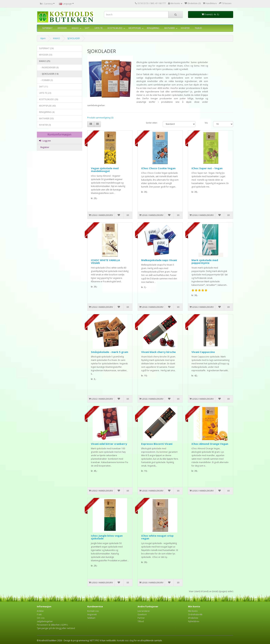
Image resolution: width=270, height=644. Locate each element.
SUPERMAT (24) (46, 48)
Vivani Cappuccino (203, 352)
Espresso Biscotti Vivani (157, 444)
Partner (141, 618)
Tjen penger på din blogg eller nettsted (56, 628)
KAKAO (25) (45, 61)
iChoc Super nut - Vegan (207, 168)
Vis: (206, 123)
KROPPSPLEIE (135, 28)
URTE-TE (98, 28)
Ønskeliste (193, 618)
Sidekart (91, 618)
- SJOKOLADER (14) (49, 74)
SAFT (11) (43, 87)
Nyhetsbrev (194, 621)
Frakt (39, 614)
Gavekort (142, 614)
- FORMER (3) (46, 80)
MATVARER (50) (46, 118)
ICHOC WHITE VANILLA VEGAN (105, 262)
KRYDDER (62, 28)
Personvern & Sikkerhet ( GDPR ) (52, 625)
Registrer (45, 147)
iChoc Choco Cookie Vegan (158, 168)
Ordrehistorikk (195, 614)
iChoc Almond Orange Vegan (210, 444)
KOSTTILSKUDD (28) (49, 99)
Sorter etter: (152, 123)
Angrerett (92, 614)
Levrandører (144, 611)
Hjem (43, 38)
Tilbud (141, 621)
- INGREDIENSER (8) (49, 67)
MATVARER (170, 28)
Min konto (193, 611)
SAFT (87, 28)
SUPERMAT (47, 28)
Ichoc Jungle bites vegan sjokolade (107, 537)
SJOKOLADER (74, 38)
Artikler (40, 611)
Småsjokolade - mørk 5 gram (110, 352)
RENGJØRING (153, 28)
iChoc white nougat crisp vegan (157, 537)
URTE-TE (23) (45, 93)
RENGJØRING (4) (47, 112)
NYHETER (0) (45, 125)
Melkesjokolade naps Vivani (159, 260)
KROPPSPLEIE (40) (47, 106)
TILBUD (198, 28)
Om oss (41, 618)
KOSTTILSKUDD (115, 28)
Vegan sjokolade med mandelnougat (105, 170)
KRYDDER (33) (46, 55)
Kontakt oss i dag (125, 640)
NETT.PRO (95, 640)
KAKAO (75, 28)
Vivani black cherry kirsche (158, 352)
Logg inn (45, 141)
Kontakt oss (93, 611)
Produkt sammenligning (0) (100, 118)
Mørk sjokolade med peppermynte (205, 262)
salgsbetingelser (45, 621)
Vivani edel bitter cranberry (109, 444)
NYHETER (185, 28)
